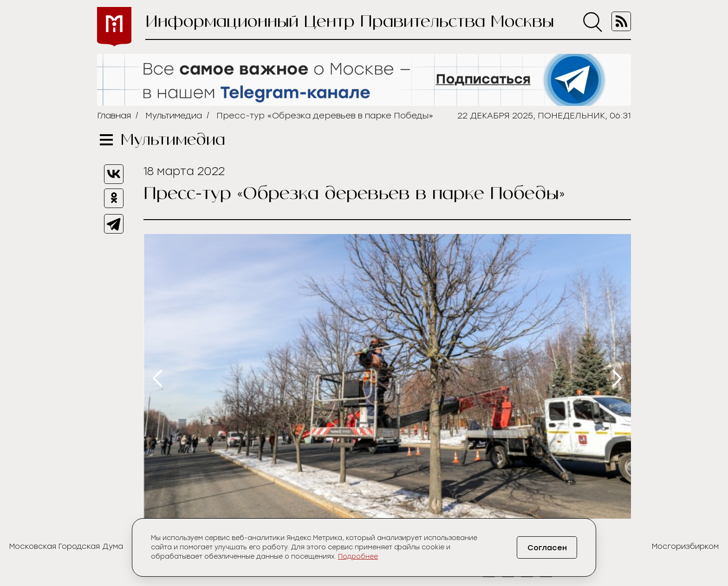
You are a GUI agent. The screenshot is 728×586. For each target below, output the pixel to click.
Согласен (547, 548)
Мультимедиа (174, 116)
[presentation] (157, 378)
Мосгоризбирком (685, 546)
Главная (114, 116)
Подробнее (358, 557)
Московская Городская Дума (66, 546)
